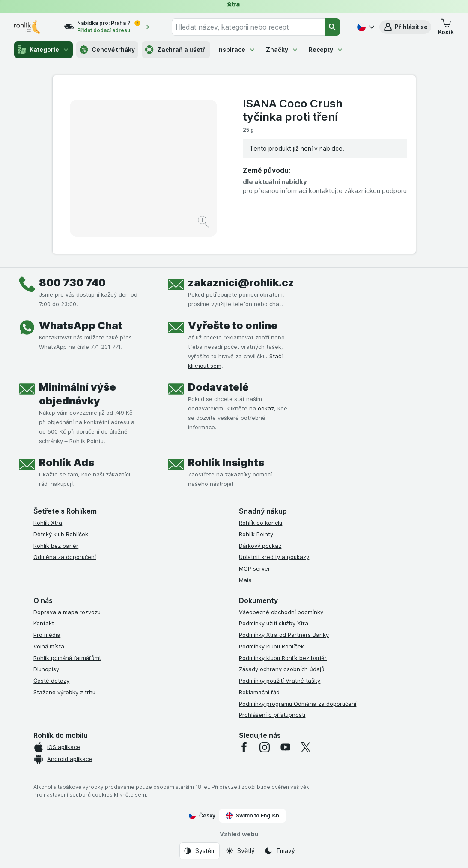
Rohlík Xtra (48, 523)
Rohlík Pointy (256, 534)
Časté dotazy (51, 681)
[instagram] (265, 747)
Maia (245, 580)
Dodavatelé (218, 387)
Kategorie (43, 50)
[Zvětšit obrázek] (204, 223)
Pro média (47, 635)
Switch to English (252, 816)
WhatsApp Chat (81, 325)
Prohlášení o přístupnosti (272, 715)
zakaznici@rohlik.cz (241, 283)
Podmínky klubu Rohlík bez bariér (283, 658)
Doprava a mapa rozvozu (67, 612)
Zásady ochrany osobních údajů (282, 669)
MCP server (255, 568)
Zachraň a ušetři (176, 50)
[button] (405, 27)
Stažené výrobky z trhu (64, 692)
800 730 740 (72, 283)
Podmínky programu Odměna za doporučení (298, 704)
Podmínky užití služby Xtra (274, 623)
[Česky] (365, 27)
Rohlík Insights (226, 462)
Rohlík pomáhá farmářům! (67, 658)
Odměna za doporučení (65, 557)
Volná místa (49, 646)
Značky (282, 49)
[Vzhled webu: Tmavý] (280, 851)
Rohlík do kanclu (261, 523)
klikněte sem (130, 795)
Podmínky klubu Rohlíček (271, 646)
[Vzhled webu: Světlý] (240, 851)
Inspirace (236, 49)
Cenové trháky (107, 50)
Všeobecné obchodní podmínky (281, 612)
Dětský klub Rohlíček (61, 534)
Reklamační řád (259, 692)
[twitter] (306, 747)
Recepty (326, 49)
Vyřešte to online (233, 325)
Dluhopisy (46, 669)
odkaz (266, 408)
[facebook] (244, 747)
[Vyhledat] (332, 27)
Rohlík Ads (67, 462)
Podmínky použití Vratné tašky (280, 681)
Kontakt (44, 623)
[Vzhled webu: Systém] (200, 851)
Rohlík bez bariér (56, 546)
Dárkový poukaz (260, 546)
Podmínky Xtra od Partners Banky (284, 635)
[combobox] (248, 27)
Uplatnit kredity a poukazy (274, 557)
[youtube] (285, 747)
